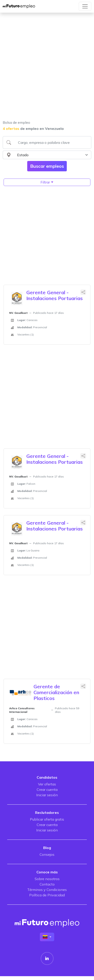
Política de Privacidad (47, 895)
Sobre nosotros (47, 879)
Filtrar (47, 182)
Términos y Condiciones (47, 890)
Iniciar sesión (47, 795)
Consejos (47, 854)
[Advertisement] (46, 69)
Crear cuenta (47, 790)
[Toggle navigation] (85, 6)
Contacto (47, 884)
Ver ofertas (47, 784)
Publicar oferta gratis (47, 819)
